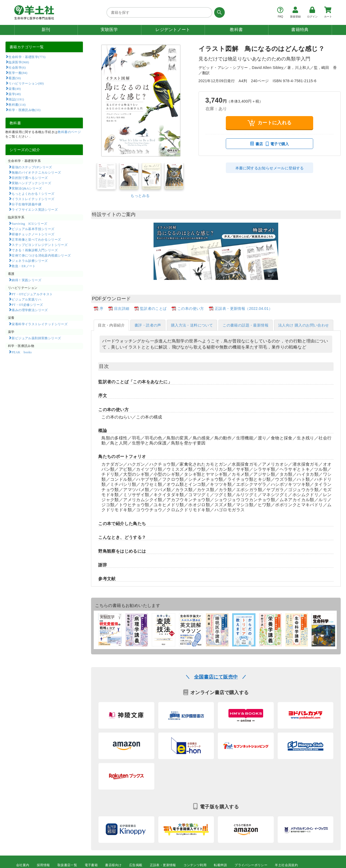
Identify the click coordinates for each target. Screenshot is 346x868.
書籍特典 (300, 30)
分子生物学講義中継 (26, 204)
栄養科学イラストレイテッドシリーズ (40, 324)
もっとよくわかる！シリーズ (33, 193)
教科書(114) (17, 104)
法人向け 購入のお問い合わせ (304, 325)
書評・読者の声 (148, 325)
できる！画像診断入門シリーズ (35, 250)
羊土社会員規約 (286, 865)
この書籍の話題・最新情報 (246, 325)
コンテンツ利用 (195, 865)
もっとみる (140, 196)
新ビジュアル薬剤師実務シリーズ (36, 338)
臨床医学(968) (19, 62)
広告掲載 (136, 865)
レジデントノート (173, 30)
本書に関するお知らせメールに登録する (270, 168)
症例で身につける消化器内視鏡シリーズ (41, 255)
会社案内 (23, 865)
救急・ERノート (24, 266)
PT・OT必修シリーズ (27, 305)
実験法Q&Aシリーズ (27, 188)
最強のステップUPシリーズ (32, 167)
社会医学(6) (17, 67)
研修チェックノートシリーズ (33, 234)
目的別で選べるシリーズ (30, 178)
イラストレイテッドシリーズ (33, 199)
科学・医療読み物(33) (24, 110)
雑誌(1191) (16, 99)
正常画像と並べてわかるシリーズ (36, 239)
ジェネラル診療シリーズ (30, 261)
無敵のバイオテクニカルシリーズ (36, 172)
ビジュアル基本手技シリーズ (33, 229)
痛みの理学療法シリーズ (30, 310)
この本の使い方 (191, 309)
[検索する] (219, 12)
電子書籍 (91, 865)
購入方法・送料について (192, 325)
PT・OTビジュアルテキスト (32, 294)
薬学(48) (15, 94)
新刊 (46, 30)
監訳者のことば (153, 309)
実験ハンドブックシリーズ (31, 183)
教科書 (236, 30)
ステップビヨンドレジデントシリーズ (40, 245)
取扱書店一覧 (67, 865)
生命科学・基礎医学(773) (27, 57)
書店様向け (113, 865)
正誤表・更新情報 (163, 865)
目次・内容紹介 (111, 325)
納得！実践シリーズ (26, 280)
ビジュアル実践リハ (26, 299)
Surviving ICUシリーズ (29, 223)
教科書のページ (69, 132)
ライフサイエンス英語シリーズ (35, 209)
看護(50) (15, 78)
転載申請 (221, 865)
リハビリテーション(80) (26, 83)
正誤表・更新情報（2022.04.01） (244, 309)
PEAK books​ (22, 352)
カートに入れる (270, 123)
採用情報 (43, 865)
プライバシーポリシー (251, 865)
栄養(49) (15, 89)
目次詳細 (122, 309)
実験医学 (109, 30)
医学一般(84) (18, 73)
